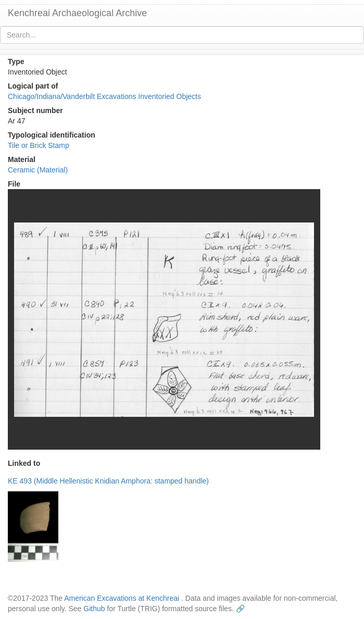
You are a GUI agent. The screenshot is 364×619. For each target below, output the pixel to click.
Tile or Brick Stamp (39, 145)
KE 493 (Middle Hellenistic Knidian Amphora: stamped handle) (108, 481)
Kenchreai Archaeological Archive (77, 13)
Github (94, 609)
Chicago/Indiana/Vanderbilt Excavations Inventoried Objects (104, 96)
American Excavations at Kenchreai (122, 598)
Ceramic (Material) (38, 170)
